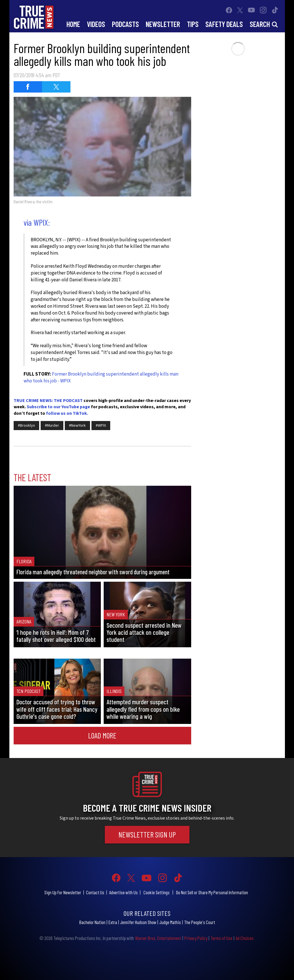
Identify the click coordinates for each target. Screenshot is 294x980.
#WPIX (101, 426)
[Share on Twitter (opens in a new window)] (56, 87)
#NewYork (77, 426)
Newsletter (163, 24)
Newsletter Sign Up (147, 834)
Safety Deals (224, 24)
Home (73, 24)
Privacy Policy (196, 938)
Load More (102, 735)
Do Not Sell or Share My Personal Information (212, 892)
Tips (193, 24)
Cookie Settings (157, 892)
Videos (96, 24)
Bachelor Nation (92, 922)
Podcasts (125, 24)
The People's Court (200, 922)
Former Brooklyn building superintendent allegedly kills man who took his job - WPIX (101, 378)
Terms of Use (221, 938)
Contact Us (95, 892)
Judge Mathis (170, 922)
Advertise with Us (123, 892)
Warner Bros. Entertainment (158, 938)
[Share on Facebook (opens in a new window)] (28, 87)
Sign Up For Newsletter (63, 892)
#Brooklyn (26, 426)
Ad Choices (245, 938)
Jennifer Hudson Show (138, 922)
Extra (113, 922)
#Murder (52, 426)
